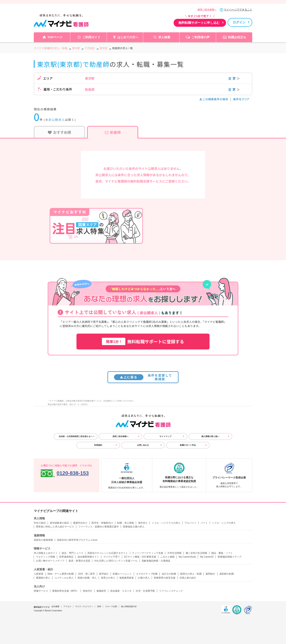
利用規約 (98, 445)
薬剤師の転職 (227, 574)
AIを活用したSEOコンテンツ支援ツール (116, 561)
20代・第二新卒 (86, 574)
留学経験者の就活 (59, 523)
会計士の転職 (169, 574)
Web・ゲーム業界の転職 (61, 574)
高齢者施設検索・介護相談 (156, 561)
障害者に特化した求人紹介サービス (55, 527)
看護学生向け (80, 523)
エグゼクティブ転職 (147, 574)
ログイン (239, 22)
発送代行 (88, 591)
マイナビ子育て (112, 557)
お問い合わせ (143, 445)
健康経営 (101, 591)
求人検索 (164, 37)
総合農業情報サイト (88, 557)
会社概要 (55, 606)
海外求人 (143, 523)
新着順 (113, 132)
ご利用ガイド (91, 37)
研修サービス (41, 591)
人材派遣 (39, 574)
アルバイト (190, 523)
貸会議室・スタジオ (121, 591)
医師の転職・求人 (87, 578)
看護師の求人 (43, 578)
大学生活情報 (174, 553)
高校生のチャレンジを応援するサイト (108, 553)
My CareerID (207, 557)
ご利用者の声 (201, 37)
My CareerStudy (187, 557)
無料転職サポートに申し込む (199, 23)
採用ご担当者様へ (207, 10)
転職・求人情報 (126, 523)
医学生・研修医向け (102, 523)
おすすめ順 (59, 132)
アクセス (67, 606)
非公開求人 (57, 120)
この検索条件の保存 (214, 99)
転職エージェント (122, 574)
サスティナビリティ (84, 606)
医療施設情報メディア (230, 557)
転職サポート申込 (188, 445)
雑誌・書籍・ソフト (222, 553)
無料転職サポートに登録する (143, 341)
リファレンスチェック (171, 591)
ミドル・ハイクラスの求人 (166, 523)
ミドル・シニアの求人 (224, 523)
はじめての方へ (128, 37)
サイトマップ (165, 436)
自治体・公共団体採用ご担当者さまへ (76, 436)
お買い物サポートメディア (50, 561)
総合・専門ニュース (72, 553)
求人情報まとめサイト (46, 553)
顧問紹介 (211, 574)
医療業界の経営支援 (165, 578)
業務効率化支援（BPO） (65, 591)
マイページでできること (238, 10)
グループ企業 (111, 606)
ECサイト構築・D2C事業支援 (140, 557)
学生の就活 (40, 523)
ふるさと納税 (167, 557)
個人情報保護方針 (129, 606)
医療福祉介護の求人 (134, 527)
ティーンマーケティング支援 (148, 553)
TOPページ (55, 37)
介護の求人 (144, 578)
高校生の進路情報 (43, 540)
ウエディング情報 (45, 557)
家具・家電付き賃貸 (79, 561)
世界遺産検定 (66, 557)
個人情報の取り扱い (210, 436)
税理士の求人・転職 (191, 574)
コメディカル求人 (64, 578)
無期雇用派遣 (127, 578)
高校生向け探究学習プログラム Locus (77, 540)
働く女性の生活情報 (196, 553)
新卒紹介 (104, 574)
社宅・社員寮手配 (145, 591)
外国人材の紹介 (188, 578)
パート (204, 523)
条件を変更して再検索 (143, 377)
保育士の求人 (108, 578)
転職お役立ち (237, 37)
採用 (99, 606)
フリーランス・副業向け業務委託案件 (99, 527)
